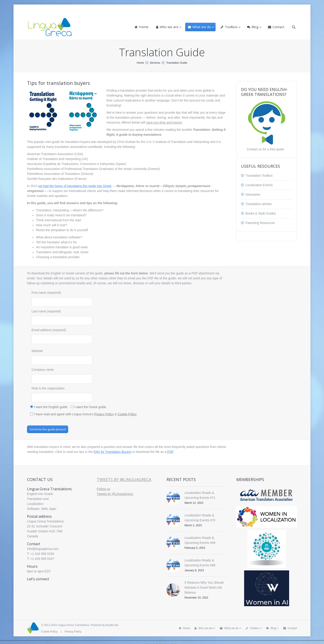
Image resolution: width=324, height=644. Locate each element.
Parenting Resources (260, 223)
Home (140, 63)
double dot (112, 625)
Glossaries (253, 194)
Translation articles (259, 204)
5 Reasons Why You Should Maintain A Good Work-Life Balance (204, 588)
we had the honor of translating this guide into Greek (75, 186)
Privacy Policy (104, 414)
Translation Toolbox (259, 176)
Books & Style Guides (261, 213)
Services (155, 63)
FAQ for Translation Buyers (112, 452)
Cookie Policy (127, 414)
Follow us (103, 489)
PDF (170, 452)
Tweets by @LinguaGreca (124, 479)
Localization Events (259, 185)
